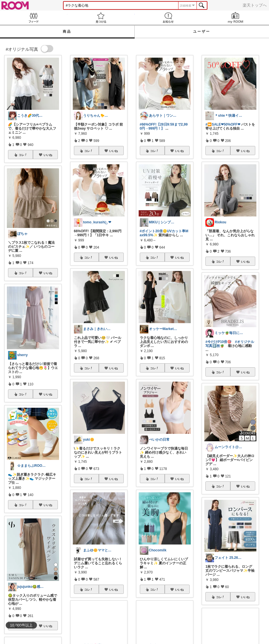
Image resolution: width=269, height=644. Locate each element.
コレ (23, 155)
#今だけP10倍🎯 (218, 342)
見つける (101, 18)
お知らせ (168, 18)
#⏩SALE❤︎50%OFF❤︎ (223, 124)
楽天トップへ (255, 5)
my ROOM (235, 18)
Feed (34, 18)
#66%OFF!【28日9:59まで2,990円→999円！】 (164, 126)
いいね (48, 155)
